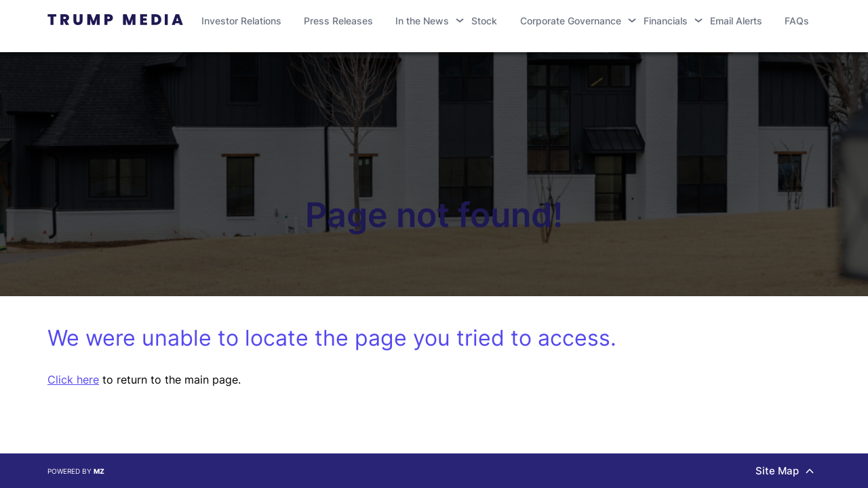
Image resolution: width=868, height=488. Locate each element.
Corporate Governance (571, 21)
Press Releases (338, 21)
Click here (73, 380)
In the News (422, 21)
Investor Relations (241, 21)
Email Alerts (736, 21)
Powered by (76, 471)
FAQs (797, 21)
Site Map (785, 471)
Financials (666, 21)
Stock (484, 21)
